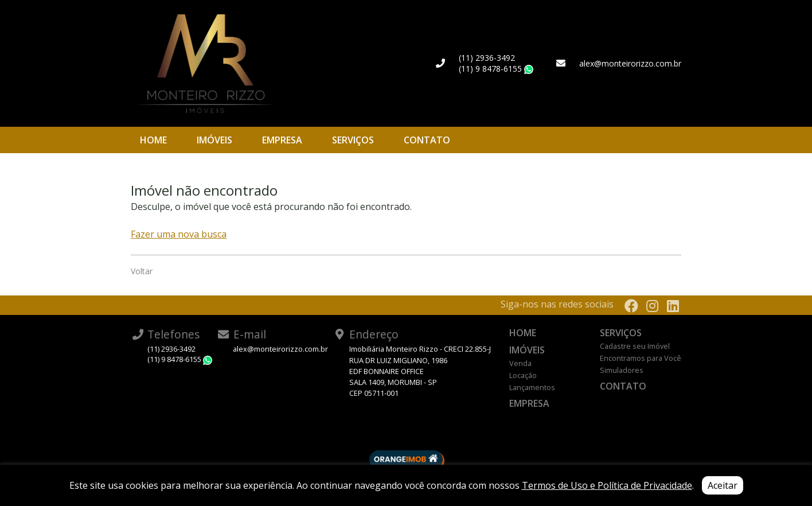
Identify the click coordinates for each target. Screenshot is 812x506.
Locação (523, 375)
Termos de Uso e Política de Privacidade (607, 485)
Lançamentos (532, 387)
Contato (427, 140)
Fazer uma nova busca (179, 234)
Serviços (353, 140)
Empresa (282, 140)
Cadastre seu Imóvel (635, 346)
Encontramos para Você (641, 358)
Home (153, 140)
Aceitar (723, 485)
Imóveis (214, 140)
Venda (520, 363)
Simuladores (622, 370)
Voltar (142, 271)
